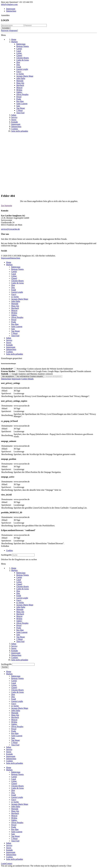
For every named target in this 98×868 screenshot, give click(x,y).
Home (9, 262)
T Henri (14, 333)
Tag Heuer (16, 331)
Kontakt (9, 345)
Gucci (14, 294)
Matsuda (15, 304)
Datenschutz (11, 11)
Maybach (15, 308)
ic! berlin (15, 297)
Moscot (14, 310)
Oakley (14, 315)
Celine (14, 276)
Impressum (11, 9)
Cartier (14, 271)
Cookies (9, 352)
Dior (13, 285)
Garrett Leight (17, 292)
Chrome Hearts (17, 281)
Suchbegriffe (6, 555)
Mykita (14, 313)
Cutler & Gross (17, 283)
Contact (9, 863)
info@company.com (9, 4)
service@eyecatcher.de (10, 229)
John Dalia (16, 301)
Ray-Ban (15, 324)
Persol (14, 320)
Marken (9, 265)
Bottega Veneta (17, 269)
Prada (14, 322)
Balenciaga (16, 267)
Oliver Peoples (17, 317)
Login (3, 863)
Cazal (14, 274)
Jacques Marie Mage (20, 299)
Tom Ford (15, 336)
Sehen (9, 338)
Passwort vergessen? (9, 30)
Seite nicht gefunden (15, 354)
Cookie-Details (27, 379)
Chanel (14, 278)
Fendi (14, 290)
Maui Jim (15, 306)
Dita (13, 288)
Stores (9, 343)
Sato (13, 329)
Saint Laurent (17, 326)
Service (9, 340)
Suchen (5, 667)
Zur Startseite (7, 206)
